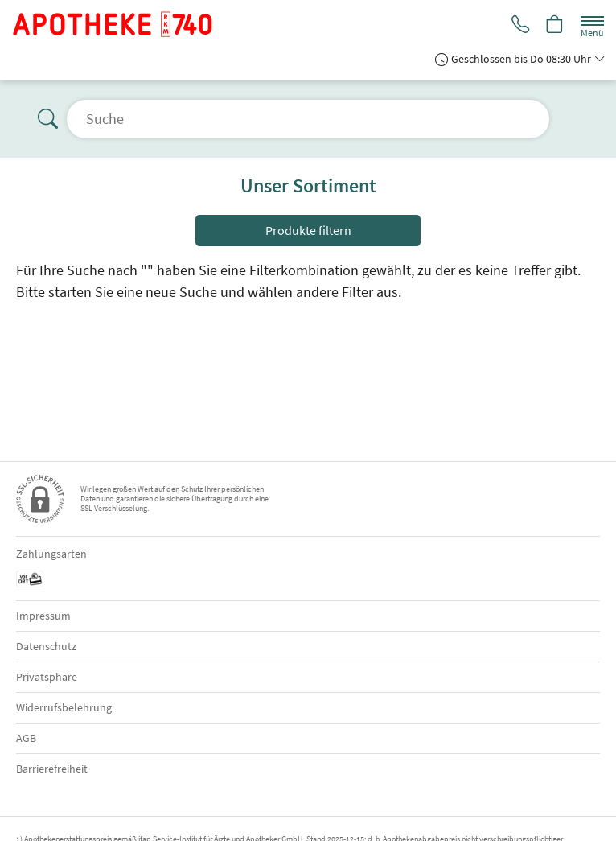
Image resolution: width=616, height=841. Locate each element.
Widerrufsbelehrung (64, 707)
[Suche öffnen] (308, 119)
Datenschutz (46, 646)
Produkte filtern (308, 230)
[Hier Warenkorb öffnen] (554, 25)
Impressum (43, 616)
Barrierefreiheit (52, 769)
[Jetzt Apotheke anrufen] (518, 25)
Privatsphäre (47, 677)
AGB (26, 738)
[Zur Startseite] (119, 24)
